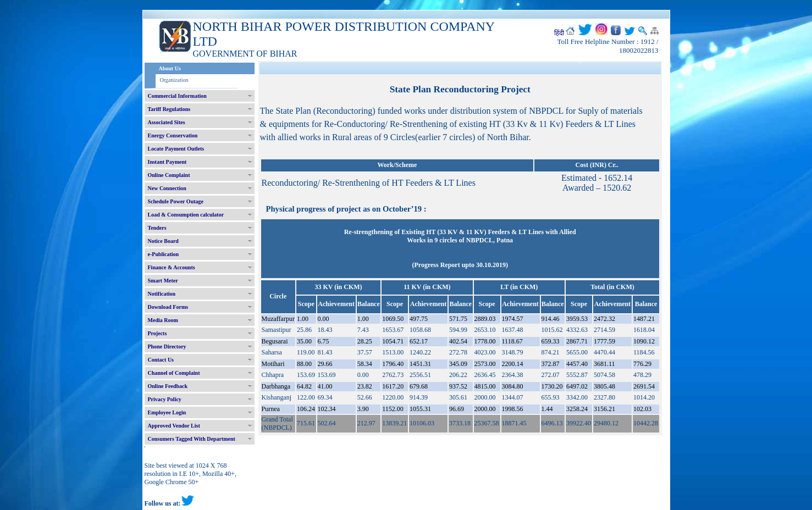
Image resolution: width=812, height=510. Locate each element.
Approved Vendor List (174, 426)
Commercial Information (177, 96)
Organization (174, 80)
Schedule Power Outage (176, 201)
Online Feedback (168, 386)
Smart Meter (163, 281)
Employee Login (167, 412)
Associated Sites (167, 122)
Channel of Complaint (174, 373)
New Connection (167, 188)
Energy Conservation (173, 135)
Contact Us (161, 360)
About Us (170, 68)
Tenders (157, 228)
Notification (162, 294)
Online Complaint (169, 175)
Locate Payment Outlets (176, 149)
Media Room (163, 320)
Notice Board (163, 241)
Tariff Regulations (169, 109)
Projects (158, 333)
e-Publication (164, 254)
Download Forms (168, 307)
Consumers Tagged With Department (192, 439)
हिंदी (559, 33)
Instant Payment (167, 162)
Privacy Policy (165, 399)
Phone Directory (167, 347)
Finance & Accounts (172, 267)
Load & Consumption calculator (186, 215)
